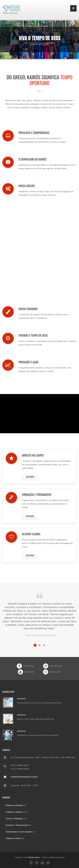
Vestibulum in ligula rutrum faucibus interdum (38, 735)
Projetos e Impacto (14, 812)
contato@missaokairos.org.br (24, 777)
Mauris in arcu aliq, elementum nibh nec (35, 719)
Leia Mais (30, 477)
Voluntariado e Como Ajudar (19, 832)
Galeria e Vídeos (13, 838)
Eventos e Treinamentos (17, 825)
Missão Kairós (34, 857)
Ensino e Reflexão (14, 819)
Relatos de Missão (14, 805)
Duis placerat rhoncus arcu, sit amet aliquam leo (39, 703)
